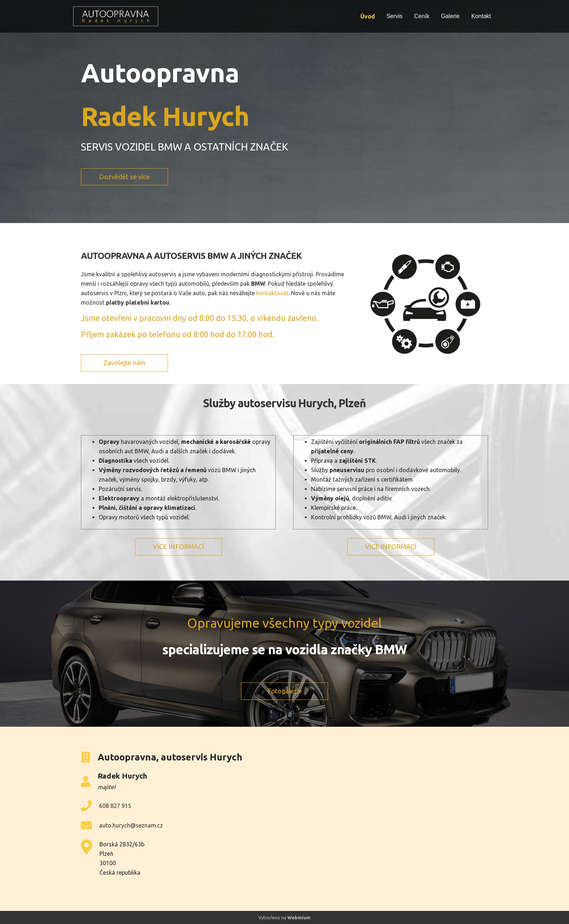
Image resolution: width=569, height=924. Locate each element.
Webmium (299, 917)
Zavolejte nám (124, 363)
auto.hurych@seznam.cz (131, 825)
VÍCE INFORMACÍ (178, 546)
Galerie (450, 16)
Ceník (422, 16)
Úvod (368, 16)
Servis (394, 16)
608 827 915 (115, 806)
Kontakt (481, 16)
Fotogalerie (285, 691)
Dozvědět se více (124, 177)
